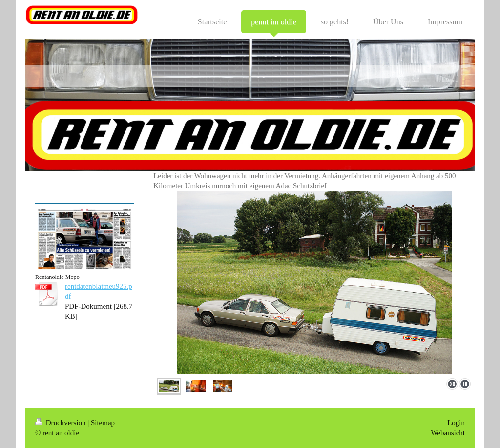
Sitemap (103, 423)
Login (456, 423)
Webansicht (448, 433)
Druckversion (61, 423)
